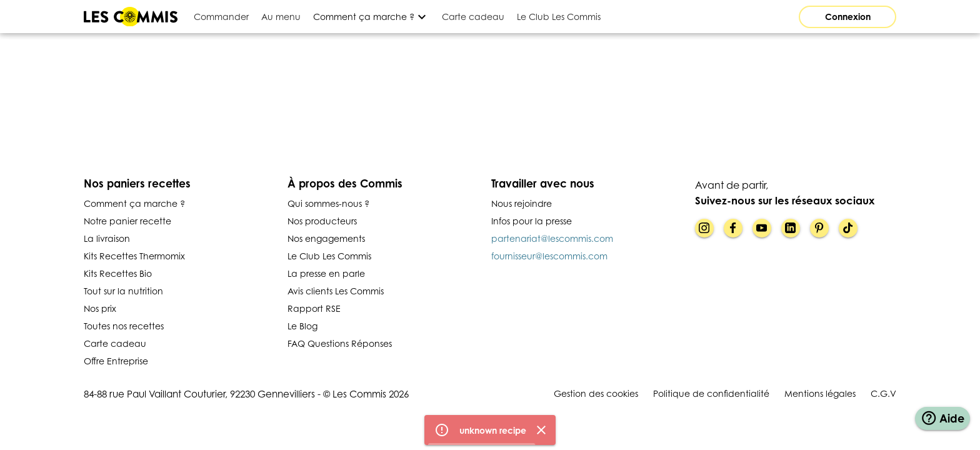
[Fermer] (541, 433)
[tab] (221, 17)
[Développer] (371, 17)
